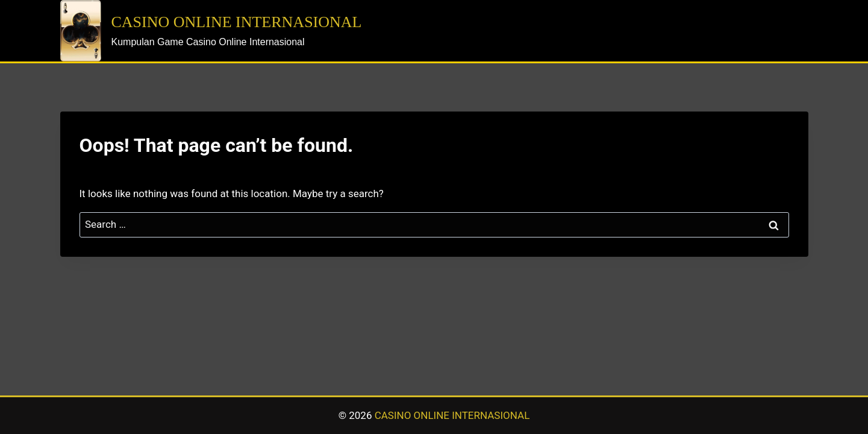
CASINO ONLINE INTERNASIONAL (452, 415)
